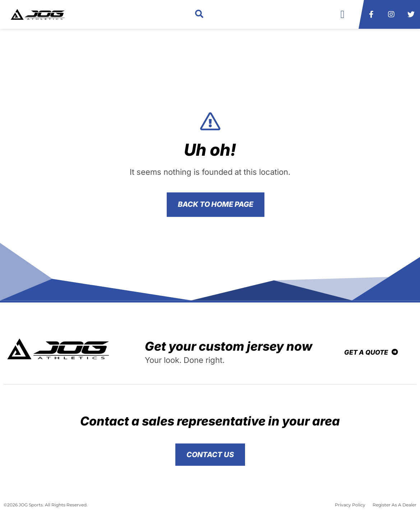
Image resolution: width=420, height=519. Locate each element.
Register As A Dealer (394, 505)
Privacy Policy (350, 505)
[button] (199, 15)
